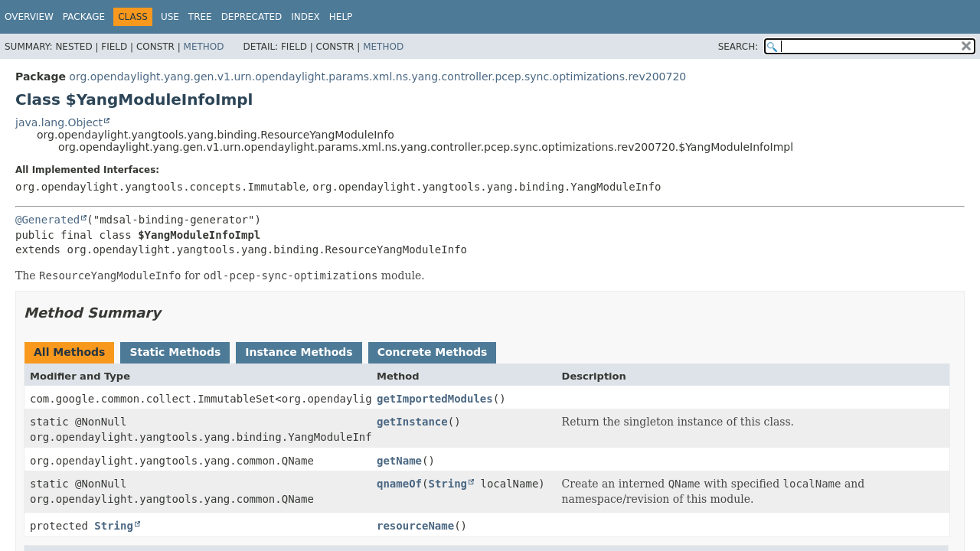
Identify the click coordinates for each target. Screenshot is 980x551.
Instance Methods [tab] (299, 352)
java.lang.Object (59, 122)
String (448, 484)
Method (204, 47)
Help (341, 17)
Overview (29, 17)
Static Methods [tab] (175, 352)
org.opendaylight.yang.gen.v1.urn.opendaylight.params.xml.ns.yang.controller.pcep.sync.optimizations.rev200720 (377, 77)
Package (84, 17)
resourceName (415, 526)
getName (399, 461)
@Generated (47, 220)
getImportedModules (435, 399)
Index (305, 17)
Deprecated (252, 17)
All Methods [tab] (69, 352)
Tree (200, 17)
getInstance (412, 422)
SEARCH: (738, 47)
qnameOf (399, 484)
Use (170, 17)
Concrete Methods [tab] (433, 352)
